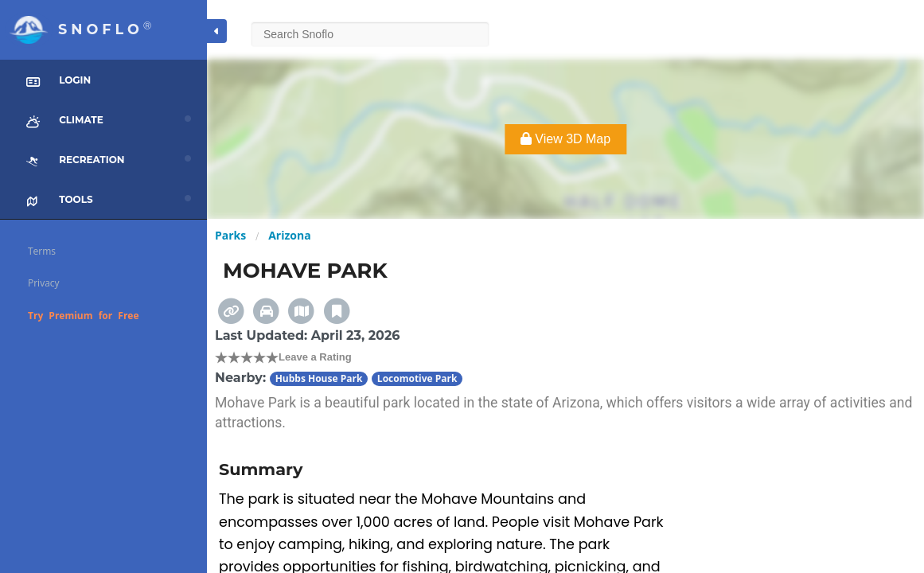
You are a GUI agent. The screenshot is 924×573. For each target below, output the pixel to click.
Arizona (289, 235)
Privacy (44, 283)
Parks (230, 235)
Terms (42, 251)
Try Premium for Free (84, 316)
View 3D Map (565, 139)
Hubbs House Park (319, 378)
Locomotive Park (417, 378)
